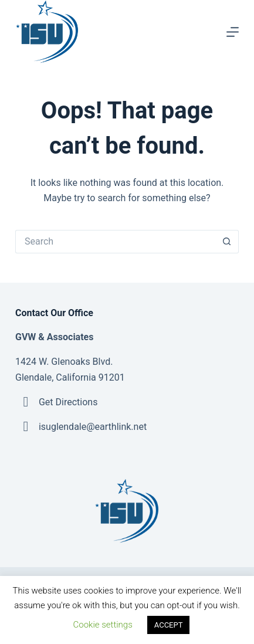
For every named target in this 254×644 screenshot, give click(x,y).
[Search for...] (115, 242)
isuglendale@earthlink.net (93, 427)
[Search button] (227, 242)
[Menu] (233, 32)
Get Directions (68, 402)
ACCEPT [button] (169, 625)
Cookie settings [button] (103, 625)
